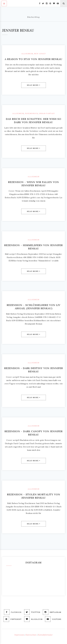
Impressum (19, 635)
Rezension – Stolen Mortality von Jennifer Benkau (34, 496)
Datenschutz (31, 635)
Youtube (53, 619)
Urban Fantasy (47, 113)
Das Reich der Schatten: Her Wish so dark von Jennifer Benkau (34, 121)
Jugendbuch (31, 113)
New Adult (40, 54)
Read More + (34, 85)
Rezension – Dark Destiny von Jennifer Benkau (34, 370)
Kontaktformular (45, 635)
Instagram (52, 612)
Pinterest (13, 619)
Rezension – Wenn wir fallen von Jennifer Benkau (33, 184)
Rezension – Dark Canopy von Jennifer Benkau (34, 433)
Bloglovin (33, 619)
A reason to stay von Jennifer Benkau (33, 59)
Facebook (13, 612)
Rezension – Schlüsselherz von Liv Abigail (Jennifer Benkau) (34, 307)
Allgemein (27, 54)
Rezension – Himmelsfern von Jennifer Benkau (33, 247)
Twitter (32, 612)
